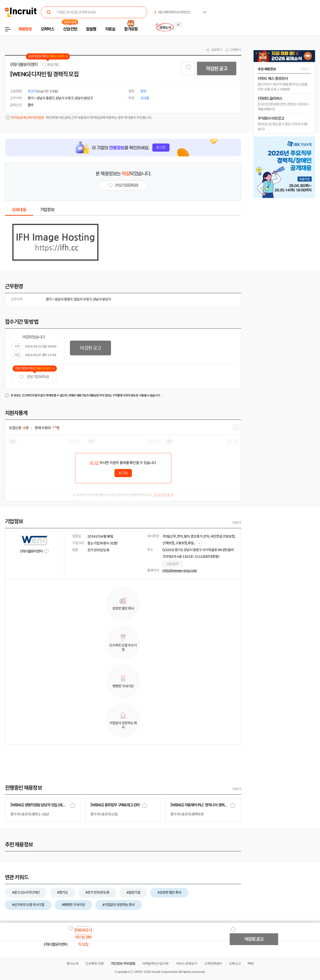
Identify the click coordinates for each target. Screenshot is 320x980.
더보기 (237, 523)
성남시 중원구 (64, 299)
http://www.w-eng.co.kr (180, 571)
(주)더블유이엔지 (24, 65)
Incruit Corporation (165, 972)
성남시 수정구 (83, 299)
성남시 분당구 (102, 299)
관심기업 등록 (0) (34, 377)
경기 (49, 299)
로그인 (94, 463)
